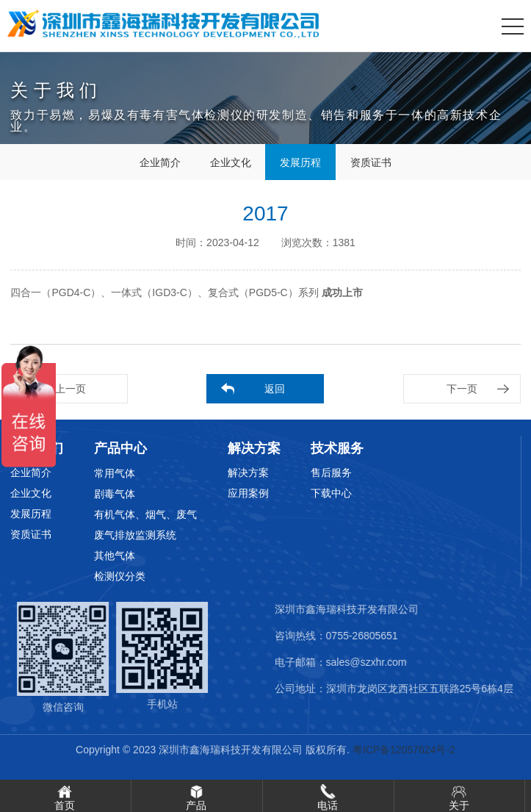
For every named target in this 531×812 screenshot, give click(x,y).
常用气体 (115, 473)
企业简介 (159, 162)
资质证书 (371, 162)
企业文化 (230, 162)
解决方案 (248, 473)
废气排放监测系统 (135, 535)
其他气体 (115, 556)
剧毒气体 (115, 494)
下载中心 (331, 493)
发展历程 (300, 162)
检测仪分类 (120, 576)
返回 (275, 389)
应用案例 (248, 493)
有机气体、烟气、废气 (145, 514)
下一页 (462, 389)
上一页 (71, 389)
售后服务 (331, 473)
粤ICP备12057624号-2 (404, 750)
